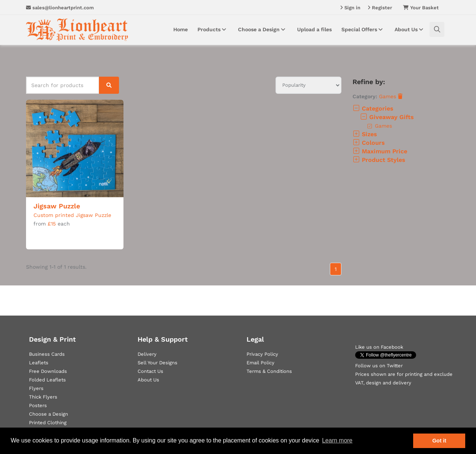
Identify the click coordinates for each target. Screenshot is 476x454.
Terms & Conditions (269, 371)
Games (391, 96)
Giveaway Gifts (387, 117)
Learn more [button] (337, 440)
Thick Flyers (43, 397)
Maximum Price (380, 151)
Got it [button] (439, 441)
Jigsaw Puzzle (57, 206)
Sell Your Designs (157, 363)
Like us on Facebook (379, 347)
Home (181, 29)
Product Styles (379, 160)
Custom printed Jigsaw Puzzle (72, 215)
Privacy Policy (262, 354)
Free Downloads (48, 371)
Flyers (36, 388)
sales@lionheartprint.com (60, 8)
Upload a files (314, 29)
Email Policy (260, 363)
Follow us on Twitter (379, 366)
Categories (373, 108)
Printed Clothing (48, 423)
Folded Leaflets (47, 380)
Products (213, 29)
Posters (38, 405)
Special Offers (363, 29)
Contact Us (150, 371)
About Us (410, 29)
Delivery (147, 354)
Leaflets (39, 363)
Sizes (365, 134)
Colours (369, 143)
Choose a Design (263, 29)
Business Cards (47, 354)
